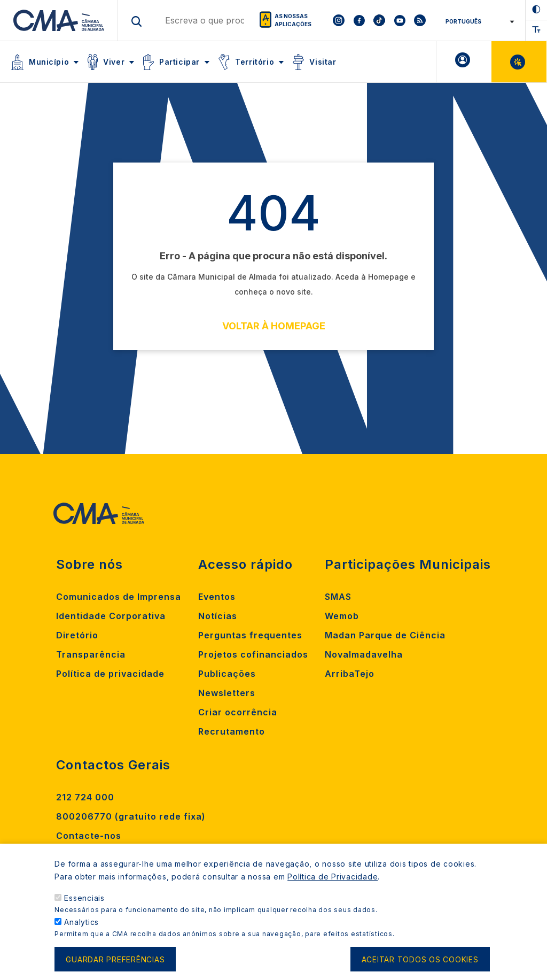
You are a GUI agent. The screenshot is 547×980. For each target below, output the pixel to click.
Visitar (323, 62)
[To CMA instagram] (339, 20)
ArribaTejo (350, 674)
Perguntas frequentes (250, 635)
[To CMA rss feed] (420, 20)
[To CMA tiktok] (379, 20)
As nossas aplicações (293, 20)
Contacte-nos (89, 836)
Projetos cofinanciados (253, 654)
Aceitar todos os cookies (420, 964)
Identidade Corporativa (111, 616)
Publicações (227, 674)
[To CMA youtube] (400, 20)
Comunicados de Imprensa (119, 597)
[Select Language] (476, 21)
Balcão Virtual (519, 62)
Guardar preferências (115, 964)
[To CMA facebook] (359, 20)
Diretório (77, 635)
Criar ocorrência (238, 712)
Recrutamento (232, 731)
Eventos (217, 597)
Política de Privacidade (333, 881)
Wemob (342, 616)
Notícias (218, 616)
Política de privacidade (110, 674)
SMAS (338, 597)
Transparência (91, 654)
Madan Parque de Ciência (385, 635)
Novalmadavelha (364, 654)
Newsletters (227, 693)
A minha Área (464, 62)
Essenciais (84, 902)
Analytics (81, 926)
